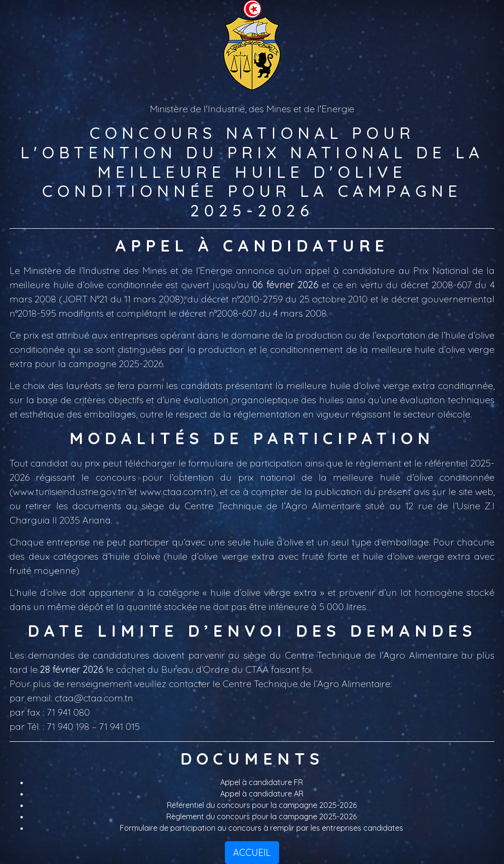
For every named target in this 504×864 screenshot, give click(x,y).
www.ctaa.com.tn (176, 491)
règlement (378, 463)
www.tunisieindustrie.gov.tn (70, 491)
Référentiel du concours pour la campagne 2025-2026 (262, 805)
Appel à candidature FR (262, 782)
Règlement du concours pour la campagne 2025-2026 (262, 816)
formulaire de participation (245, 463)
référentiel (446, 463)
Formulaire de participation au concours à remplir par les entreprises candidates (262, 828)
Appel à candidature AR (262, 794)
